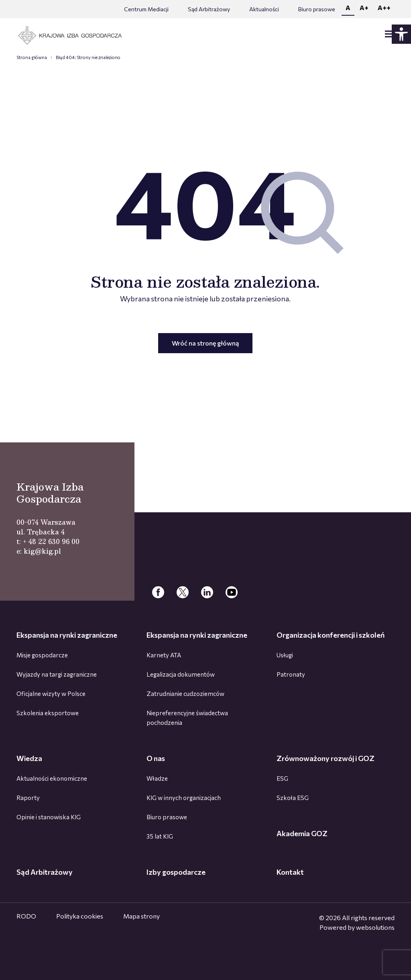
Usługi (285, 655)
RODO (26, 916)
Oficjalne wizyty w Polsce (51, 694)
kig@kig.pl (42, 551)
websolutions (375, 927)
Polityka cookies (80, 916)
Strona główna (32, 57)
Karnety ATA (164, 655)
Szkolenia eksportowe (48, 713)
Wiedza (29, 758)
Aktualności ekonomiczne (52, 778)
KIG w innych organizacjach (184, 798)
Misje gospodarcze (42, 655)
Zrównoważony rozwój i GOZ (326, 758)
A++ (384, 7)
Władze (157, 778)
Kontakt (290, 872)
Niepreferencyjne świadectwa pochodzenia (187, 718)
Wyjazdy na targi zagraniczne (57, 674)
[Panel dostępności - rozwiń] (401, 34)
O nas (156, 758)
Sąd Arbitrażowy (209, 9)
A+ (364, 7)
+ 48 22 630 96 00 (51, 541)
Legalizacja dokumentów (181, 674)
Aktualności (264, 9)
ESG (282, 778)
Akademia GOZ (302, 833)
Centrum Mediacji (146, 9)
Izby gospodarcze (176, 872)
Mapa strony (141, 916)
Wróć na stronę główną (205, 343)
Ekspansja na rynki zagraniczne (67, 635)
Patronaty (291, 674)
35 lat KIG (160, 836)
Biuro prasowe (317, 9)
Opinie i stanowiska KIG (49, 817)
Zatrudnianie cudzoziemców (185, 694)
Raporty (28, 798)
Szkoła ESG (293, 798)
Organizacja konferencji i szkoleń (331, 635)
